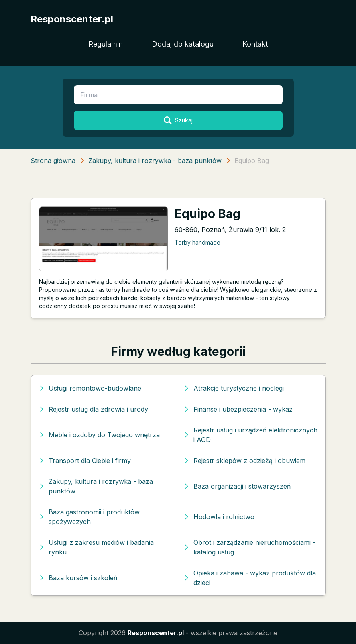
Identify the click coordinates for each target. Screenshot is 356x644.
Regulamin (106, 44)
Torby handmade (197, 242)
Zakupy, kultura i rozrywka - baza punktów (155, 161)
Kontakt (255, 44)
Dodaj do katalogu (183, 44)
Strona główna (53, 161)
